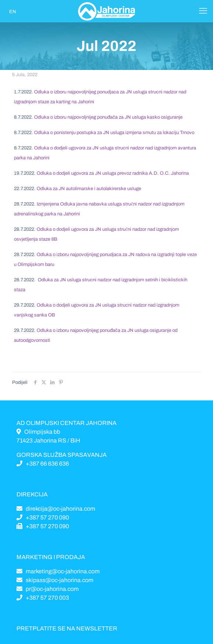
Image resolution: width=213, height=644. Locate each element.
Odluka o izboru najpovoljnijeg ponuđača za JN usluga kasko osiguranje (108, 117)
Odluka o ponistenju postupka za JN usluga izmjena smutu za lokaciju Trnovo (114, 133)
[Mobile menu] (203, 11)
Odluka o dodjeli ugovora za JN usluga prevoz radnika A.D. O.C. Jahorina (113, 173)
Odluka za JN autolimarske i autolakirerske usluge (89, 189)
